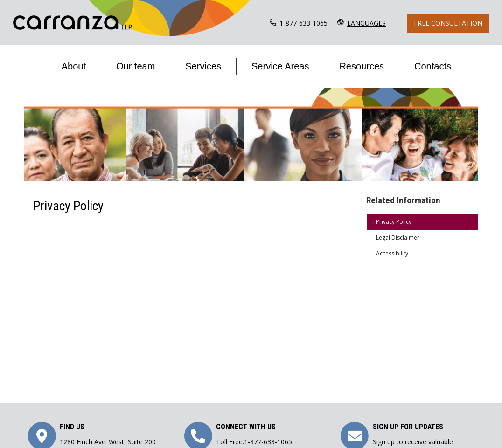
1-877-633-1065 (303, 23)
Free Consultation (448, 23)
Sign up (384, 442)
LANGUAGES (366, 23)
